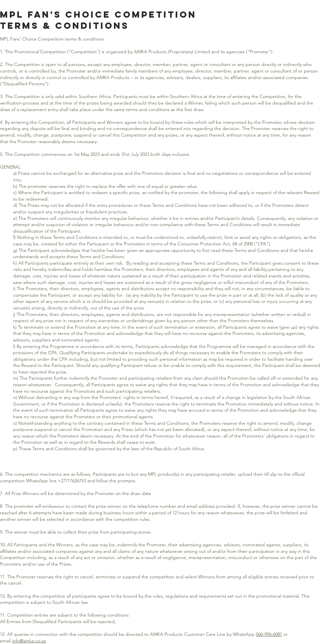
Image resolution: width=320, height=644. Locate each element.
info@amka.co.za (29, 641)
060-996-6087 (269, 634)
